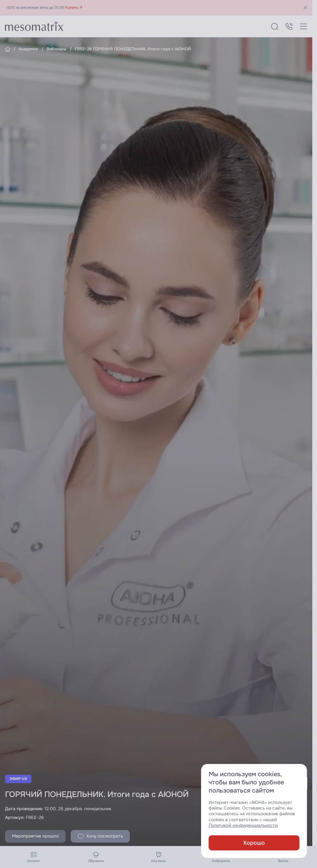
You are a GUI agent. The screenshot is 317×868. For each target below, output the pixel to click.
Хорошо (254, 843)
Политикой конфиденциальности (243, 825)
